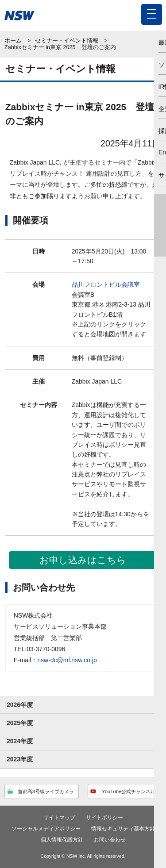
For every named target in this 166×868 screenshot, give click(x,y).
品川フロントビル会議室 (106, 284)
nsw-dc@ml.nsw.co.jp (67, 660)
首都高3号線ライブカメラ (41, 793)
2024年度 (20, 741)
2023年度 (20, 759)
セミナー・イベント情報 (67, 41)
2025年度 (20, 723)
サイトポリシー (104, 818)
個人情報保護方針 (62, 840)
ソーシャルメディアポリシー (46, 829)
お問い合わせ (110, 840)
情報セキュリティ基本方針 (123, 829)
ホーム (13, 41)
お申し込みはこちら (83, 560)
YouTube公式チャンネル (123, 793)
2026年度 (20, 705)
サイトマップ (59, 818)
